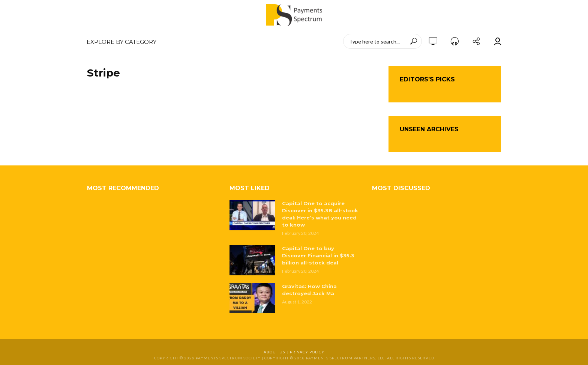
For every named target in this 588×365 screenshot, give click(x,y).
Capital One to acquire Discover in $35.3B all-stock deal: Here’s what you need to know (320, 214)
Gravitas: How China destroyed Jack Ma (309, 290)
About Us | (277, 352)
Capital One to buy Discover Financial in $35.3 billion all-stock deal (318, 255)
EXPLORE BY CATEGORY (121, 42)
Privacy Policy (307, 352)
